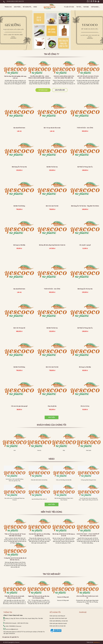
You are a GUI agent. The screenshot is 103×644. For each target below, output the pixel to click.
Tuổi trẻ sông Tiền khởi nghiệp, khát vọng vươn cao (15, 77)
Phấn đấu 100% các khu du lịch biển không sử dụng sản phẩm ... (14, 597)
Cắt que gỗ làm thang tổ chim (88, 480)
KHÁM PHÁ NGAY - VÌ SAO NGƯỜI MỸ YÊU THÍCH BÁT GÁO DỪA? (88, 535)
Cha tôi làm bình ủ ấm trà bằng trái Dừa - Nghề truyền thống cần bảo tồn (88, 499)
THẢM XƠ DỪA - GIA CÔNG (85, 128)
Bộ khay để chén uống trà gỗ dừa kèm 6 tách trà (52, 245)
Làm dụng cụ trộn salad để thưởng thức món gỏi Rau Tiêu (15, 480)
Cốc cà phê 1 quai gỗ (85, 245)
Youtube (86, 7)
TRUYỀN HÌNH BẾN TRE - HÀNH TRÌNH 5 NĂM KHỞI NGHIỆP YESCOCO (39, 77)
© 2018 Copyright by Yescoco (11, 642)
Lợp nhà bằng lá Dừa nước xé (39, 499)
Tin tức (79, 7)
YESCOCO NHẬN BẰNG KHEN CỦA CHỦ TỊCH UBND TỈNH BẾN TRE (64, 77)
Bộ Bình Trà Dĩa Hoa (52, 167)
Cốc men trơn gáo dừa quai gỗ (19, 406)
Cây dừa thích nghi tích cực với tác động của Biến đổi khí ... (39, 535)
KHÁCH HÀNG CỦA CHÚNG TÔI (51, 425)
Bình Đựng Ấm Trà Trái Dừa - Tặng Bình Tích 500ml (85, 206)
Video (35, 7)
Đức (64, 450)
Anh (15, 450)
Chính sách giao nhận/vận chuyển (58, 623)
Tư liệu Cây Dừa (69, 7)
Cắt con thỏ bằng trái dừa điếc (64, 480)
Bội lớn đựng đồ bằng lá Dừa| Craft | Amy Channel (64, 499)
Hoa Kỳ (39, 450)
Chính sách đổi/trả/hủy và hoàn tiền (59, 621)
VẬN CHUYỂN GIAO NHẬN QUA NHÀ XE (87, 597)
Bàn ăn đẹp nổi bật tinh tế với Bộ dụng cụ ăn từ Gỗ (64, 535)
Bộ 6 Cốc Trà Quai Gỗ (19, 328)
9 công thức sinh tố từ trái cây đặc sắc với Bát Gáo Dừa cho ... (15, 559)
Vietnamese (95, 7)
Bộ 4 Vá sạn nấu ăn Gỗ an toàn (52, 128)
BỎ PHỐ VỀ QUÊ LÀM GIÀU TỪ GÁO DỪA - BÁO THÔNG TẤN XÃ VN (88, 77)
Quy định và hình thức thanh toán (58, 618)
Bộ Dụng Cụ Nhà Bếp (19, 245)
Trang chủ (8, 7)
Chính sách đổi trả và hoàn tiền (58, 626)
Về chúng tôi (27, 7)
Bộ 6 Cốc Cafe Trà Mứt (52, 206)
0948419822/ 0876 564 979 (15, 1)
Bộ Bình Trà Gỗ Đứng (19, 206)
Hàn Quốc (89, 450)
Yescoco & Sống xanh (63, 597)
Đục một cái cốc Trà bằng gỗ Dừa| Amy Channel (15, 499)
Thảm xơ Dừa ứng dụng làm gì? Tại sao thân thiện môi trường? (15, 535)
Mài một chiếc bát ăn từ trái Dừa (39, 480)
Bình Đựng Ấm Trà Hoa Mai (19, 167)
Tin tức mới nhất (52, 574)
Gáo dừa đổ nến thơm (19, 128)
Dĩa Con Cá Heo (85, 406)
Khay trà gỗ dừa (52, 406)
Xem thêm (52, 417)
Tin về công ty (52, 54)
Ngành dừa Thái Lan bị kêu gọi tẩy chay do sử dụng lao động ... (39, 597)
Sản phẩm (17, 7)
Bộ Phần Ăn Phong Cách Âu (85, 167)
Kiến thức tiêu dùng (51, 512)
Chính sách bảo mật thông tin (57, 616)
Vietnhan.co (96, 642)
